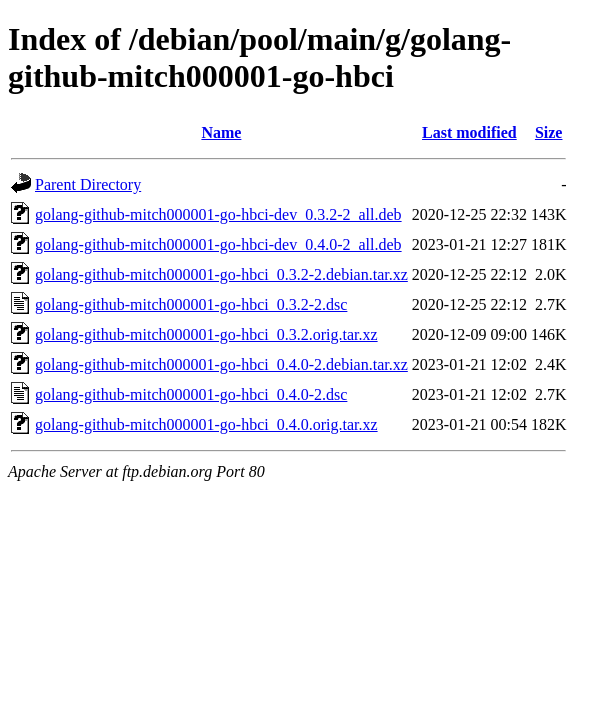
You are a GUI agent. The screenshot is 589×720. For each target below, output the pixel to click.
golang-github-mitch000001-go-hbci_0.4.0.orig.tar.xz (206, 424)
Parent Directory (88, 184)
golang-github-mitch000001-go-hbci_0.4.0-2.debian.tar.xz (221, 364)
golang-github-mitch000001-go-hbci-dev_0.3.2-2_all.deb (218, 214)
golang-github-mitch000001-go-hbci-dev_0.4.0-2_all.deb (218, 244)
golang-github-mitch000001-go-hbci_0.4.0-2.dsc (191, 394)
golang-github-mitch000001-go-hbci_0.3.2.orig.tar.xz (206, 334)
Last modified (469, 132)
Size (549, 132)
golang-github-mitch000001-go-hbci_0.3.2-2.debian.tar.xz (221, 274)
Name (221, 132)
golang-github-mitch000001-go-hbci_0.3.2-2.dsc (191, 304)
